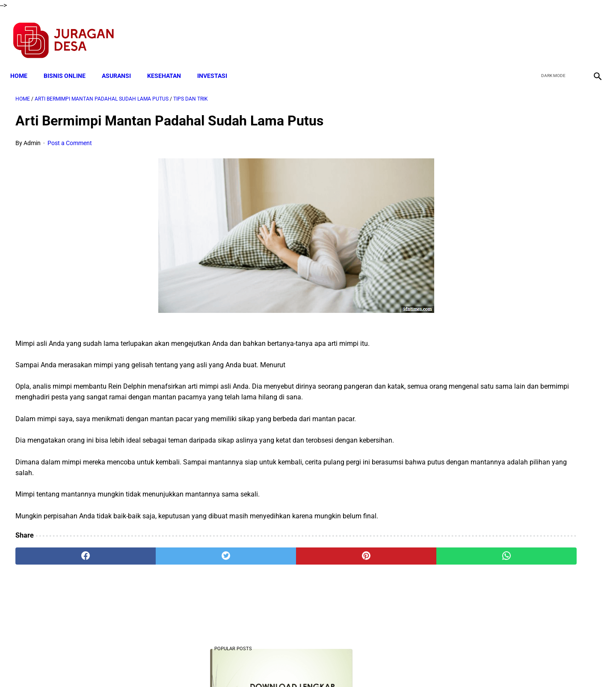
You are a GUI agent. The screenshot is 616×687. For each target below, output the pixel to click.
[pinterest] (262, 559)
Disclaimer (303, 665)
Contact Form (374, 665)
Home (24, 63)
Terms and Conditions (207, 665)
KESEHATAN (169, 63)
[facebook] (531, 33)
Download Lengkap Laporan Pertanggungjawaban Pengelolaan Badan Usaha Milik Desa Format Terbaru (519, 353)
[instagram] (591, 33)
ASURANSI (121, 63)
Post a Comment (70, 135)
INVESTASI (217, 63)
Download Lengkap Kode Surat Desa (512, 183)
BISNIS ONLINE (70, 63)
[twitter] (551, 33)
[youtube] (571, 33)
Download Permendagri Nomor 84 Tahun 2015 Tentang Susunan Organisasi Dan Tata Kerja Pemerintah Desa (518, 524)
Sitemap (336, 665)
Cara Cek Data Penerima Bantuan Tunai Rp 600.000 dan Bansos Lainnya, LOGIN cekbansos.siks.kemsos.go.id (517, 289)
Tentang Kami (420, 665)
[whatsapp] (360, 559)
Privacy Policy (263, 665)
